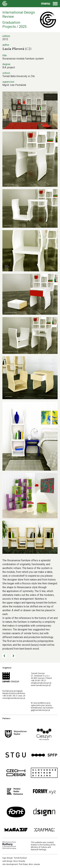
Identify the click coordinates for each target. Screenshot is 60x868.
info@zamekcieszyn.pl (41, 683)
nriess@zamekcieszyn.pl (14, 698)
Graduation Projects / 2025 (14, 25)
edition (6, 36)
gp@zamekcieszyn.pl (40, 710)
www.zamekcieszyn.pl (41, 685)
